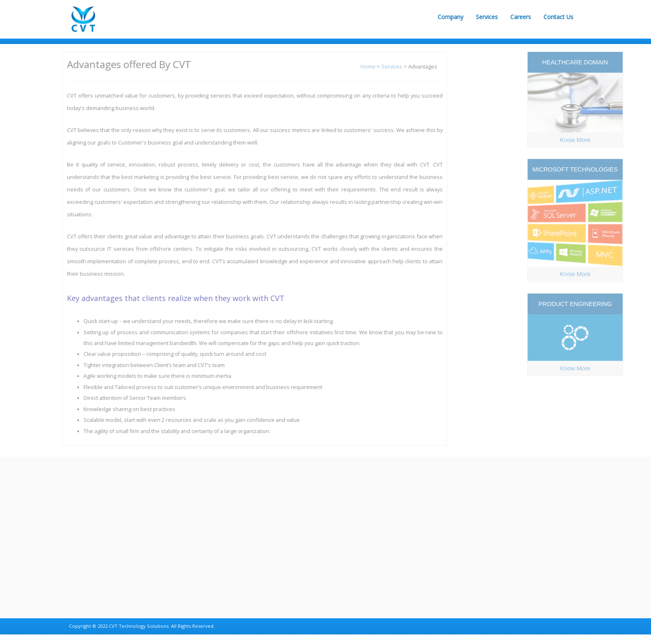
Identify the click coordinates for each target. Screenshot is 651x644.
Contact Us (558, 17)
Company (450, 17)
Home (365, 67)
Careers (521, 17)
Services (487, 17)
